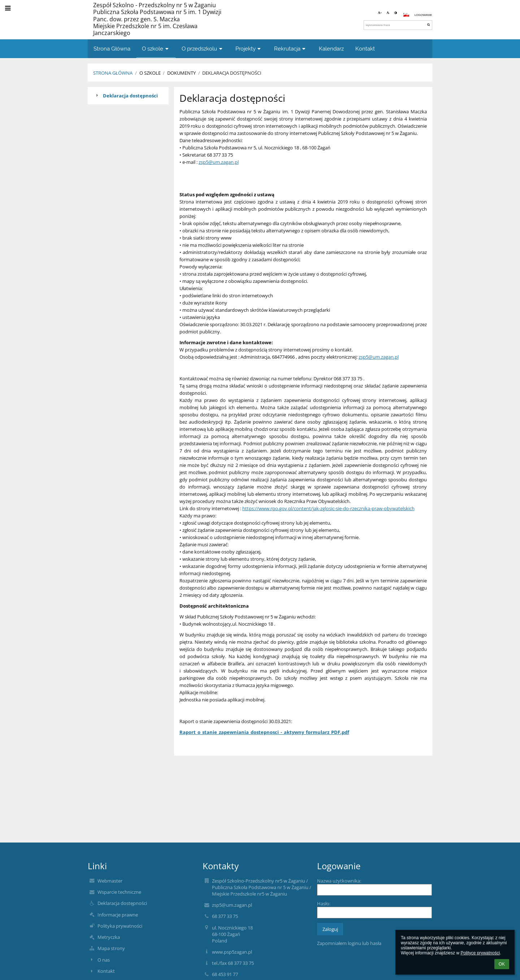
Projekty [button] (249, 49)
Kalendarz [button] (331, 49)
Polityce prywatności (480, 953)
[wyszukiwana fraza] (398, 25)
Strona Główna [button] (112, 49)
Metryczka (109, 937)
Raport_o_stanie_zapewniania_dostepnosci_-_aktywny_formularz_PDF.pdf (264, 732)
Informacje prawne (118, 915)
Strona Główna (113, 73)
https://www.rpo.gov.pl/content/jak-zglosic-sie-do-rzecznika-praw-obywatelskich (328, 508)
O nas (104, 960)
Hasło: (324, 904)
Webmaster (110, 881)
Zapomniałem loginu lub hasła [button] (349, 943)
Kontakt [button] (365, 49)
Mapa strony (111, 948)
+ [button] (380, 13)
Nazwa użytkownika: (339, 881)
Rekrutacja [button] (291, 49)
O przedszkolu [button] (203, 49)
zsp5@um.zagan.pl (219, 162)
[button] (406, 15)
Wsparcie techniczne (119, 892)
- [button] (388, 13)
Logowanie (423, 15)
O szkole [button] (156, 49)
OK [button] (502, 964)
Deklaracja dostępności (232, 73)
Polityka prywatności (120, 926)
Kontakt (106, 971)
